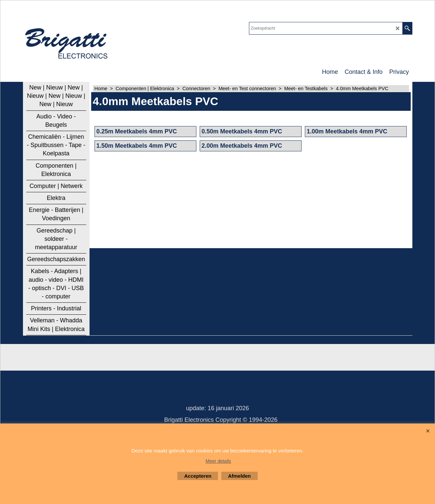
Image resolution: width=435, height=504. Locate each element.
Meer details (218, 461)
